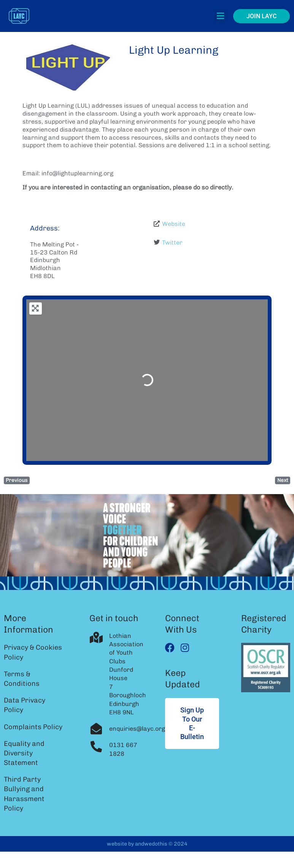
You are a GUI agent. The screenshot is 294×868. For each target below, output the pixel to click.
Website (174, 224)
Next (283, 480)
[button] (220, 16)
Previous (17, 480)
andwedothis (151, 844)
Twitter (172, 242)
